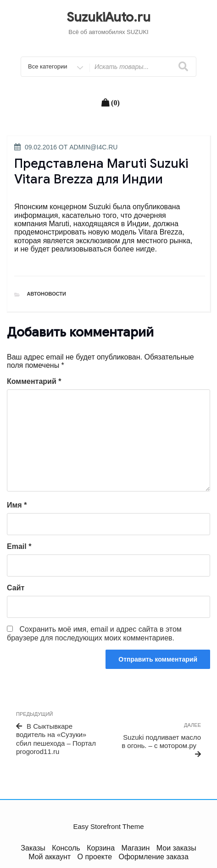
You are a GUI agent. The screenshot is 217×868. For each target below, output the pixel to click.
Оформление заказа (154, 857)
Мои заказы (176, 848)
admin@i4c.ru (93, 147)
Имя (17, 505)
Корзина (101, 848)
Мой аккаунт (50, 857)
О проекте (95, 857)
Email (19, 546)
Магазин (136, 848)
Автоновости (47, 294)
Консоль (66, 848)
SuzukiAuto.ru (108, 17)
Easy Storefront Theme (109, 826)
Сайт (16, 588)
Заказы (33, 848)
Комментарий (34, 381)
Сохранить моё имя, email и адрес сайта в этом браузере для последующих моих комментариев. (94, 633)
